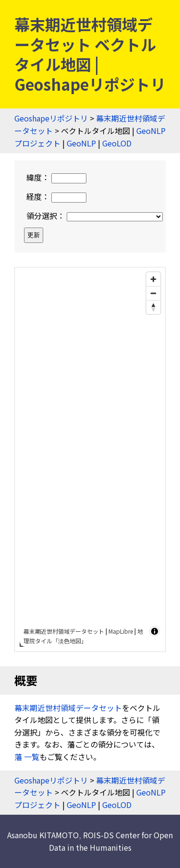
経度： (56, 196)
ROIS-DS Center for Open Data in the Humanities (111, 841)
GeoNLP (81, 143)
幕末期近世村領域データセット (64, 631)
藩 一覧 (27, 757)
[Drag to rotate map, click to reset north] (153, 307)
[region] (90, 459)
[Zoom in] (153, 279)
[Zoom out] (153, 293)
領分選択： (95, 216)
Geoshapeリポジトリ (51, 118)
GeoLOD (117, 143)
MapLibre (121, 631)
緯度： (56, 177)
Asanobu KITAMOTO (43, 835)
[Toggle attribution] (155, 631)
